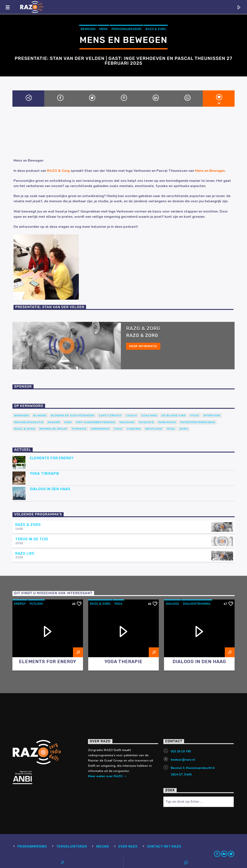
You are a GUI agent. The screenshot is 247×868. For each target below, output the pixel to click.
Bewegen (88, 29)
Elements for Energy (52, 458)
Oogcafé (146, 422)
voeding (134, 429)
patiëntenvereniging (198, 422)
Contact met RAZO (164, 847)
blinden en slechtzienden (73, 415)
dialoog (172, 604)
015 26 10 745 (181, 751)
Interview (212, 415)
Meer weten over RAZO (107, 777)
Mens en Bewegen (210, 171)
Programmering (32, 847)
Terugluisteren (72, 847)
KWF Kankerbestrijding (96, 422)
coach (131, 415)
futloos (36, 604)
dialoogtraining (197, 604)
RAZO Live (25, 553)
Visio (118, 429)
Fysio (195, 415)
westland (154, 429)
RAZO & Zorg (156, 29)
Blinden (40, 415)
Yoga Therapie (45, 474)
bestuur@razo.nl (183, 760)
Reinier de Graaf (53, 429)
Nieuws (103, 847)
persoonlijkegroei (127, 29)
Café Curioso (110, 415)
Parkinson (167, 422)
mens (103, 29)
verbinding (100, 429)
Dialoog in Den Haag (50, 489)
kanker (54, 422)
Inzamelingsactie (29, 422)
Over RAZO (128, 847)
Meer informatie (143, 346)
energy (20, 604)
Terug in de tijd (32, 539)
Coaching (149, 415)
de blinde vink (174, 415)
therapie (79, 429)
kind (68, 422)
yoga (171, 429)
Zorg (184, 429)
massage (127, 422)
